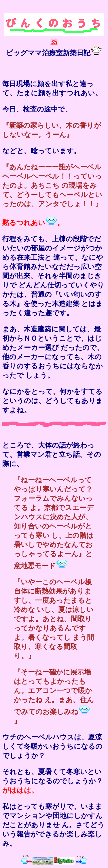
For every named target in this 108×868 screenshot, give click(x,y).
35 (54, 38)
